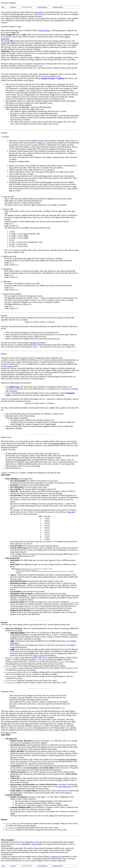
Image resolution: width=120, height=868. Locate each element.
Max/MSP (26, 844)
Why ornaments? (9, 366)
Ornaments (54, 857)
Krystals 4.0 (13, 7)
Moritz (3, 7)
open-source (39, 12)
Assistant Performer (42, 7)
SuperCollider (37, 844)
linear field (71, 512)
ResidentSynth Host (58, 7)
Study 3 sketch (39, 655)
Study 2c (41, 143)
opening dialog (44, 30)
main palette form (65, 786)
